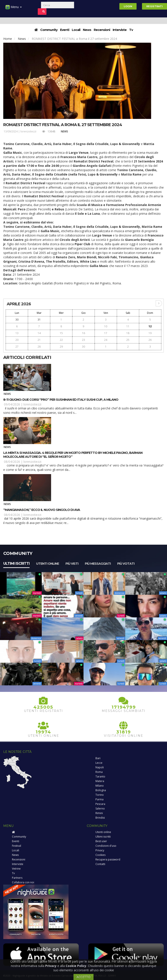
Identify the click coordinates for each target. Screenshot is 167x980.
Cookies (100, 855)
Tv (131, 30)
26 (150, 340)
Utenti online (48, 564)
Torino (100, 795)
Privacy (100, 850)
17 (106, 333)
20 (17, 340)
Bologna (101, 790)
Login (128, 6)
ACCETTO (83, 977)
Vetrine (16, 869)
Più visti (72, 564)
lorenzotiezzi (28, 131)
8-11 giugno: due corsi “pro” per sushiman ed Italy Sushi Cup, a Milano (61, 400)
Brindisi (100, 818)
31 (39, 320)
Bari (98, 758)
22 (61, 340)
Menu (14, 9)
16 (83, 333)
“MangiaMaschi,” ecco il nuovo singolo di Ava (42, 510)
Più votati (126, 564)
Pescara (100, 804)
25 (128, 340)
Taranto (100, 776)
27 (17, 347)
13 (17, 333)
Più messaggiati (98, 564)
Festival (17, 846)
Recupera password (108, 859)
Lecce (99, 763)
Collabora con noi (23, 882)
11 (128, 326)
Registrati (154, 6)
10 (106, 326)
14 (39, 333)
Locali (76, 30)
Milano (100, 786)
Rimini (99, 813)
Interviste (120, 30)
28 (39, 347)
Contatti (100, 864)
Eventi (65, 30)
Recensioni (102, 30)
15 (61, 333)
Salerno (100, 808)
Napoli (100, 767)
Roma (99, 772)
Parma (99, 799)
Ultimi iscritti (16, 563)
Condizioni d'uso (106, 846)
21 (39, 340)
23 (83, 340)
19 (150, 333)
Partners (17, 878)
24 (106, 340)
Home (8, 39)
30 (17, 320)
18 (128, 333)
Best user (101, 841)
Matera (100, 781)
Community (49, 30)
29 (61, 347)
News (87, 30)
